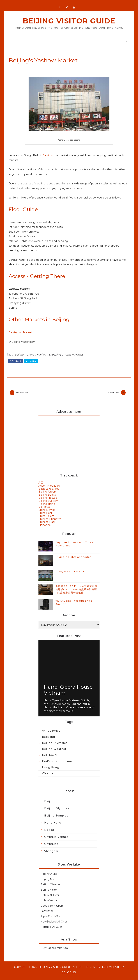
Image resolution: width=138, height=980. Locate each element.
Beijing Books (47, 497)
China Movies (47, 512)
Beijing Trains (47, 506)
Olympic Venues (56, 839)
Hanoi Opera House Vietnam (68, 692)
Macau (49, 832)
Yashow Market (75, 356)
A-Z (41, 485)
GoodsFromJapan (52, 908)
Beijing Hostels (48, 500)
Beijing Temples (56, 818)
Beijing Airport (47, 494)
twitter (32, 362)
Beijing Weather (54, 751)
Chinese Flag (47, 524)
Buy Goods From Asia (54, 950)
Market (42, 356)
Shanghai (51, 853)
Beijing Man (48, 881)
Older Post (113, 394)
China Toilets (46, 518)
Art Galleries (51, 733)
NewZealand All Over (54, 924)
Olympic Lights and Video (74, 559)
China (31, 356)
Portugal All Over (51, 929)
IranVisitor (47, 913)
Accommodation (49, 488)
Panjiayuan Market (21, 334)
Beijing (20, 356)
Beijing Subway (48, 503)
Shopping (56, 356)
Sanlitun (49, 157)
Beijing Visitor (49, 892)
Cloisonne (45, 527)
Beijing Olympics (55, 745)
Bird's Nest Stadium (57, 763)
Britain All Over (50, 897)
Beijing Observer (51, 887)
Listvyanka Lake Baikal (72, 574)
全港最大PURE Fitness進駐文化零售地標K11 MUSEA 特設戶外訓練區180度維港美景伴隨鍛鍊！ (76, 591)
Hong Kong (51, 769)
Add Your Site (49, 876)
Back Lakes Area (49, 491)
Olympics (51, 846)
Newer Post (23, 394)
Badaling (49, 739)
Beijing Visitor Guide (69, 23)
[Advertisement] (69, 445)
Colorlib (69, 975)
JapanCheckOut (51, 918)
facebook (17, 362)
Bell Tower (45, 509)
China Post (45, 515)
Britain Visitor (49, 902)
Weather (49, 776)
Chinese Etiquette (50, 521)
